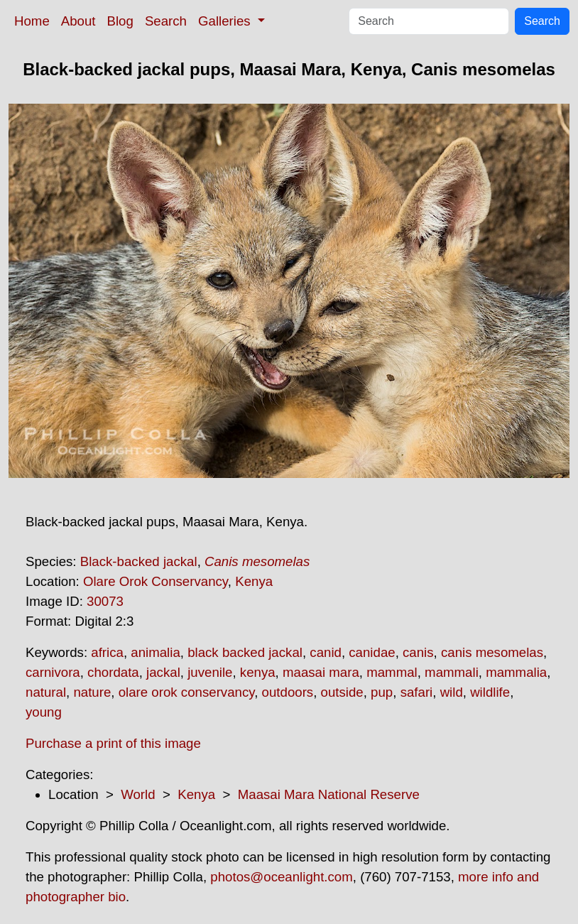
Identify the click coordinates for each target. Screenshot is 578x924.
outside (342, 692)
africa (107, 652)
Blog (120, 21)
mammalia (516, 672)
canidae (372, 652)
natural (46, 692)
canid (326, 652)
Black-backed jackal (139, 561)
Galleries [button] (226, 21)
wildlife (490, 692)
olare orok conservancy (187, 692)
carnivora (53, 672)
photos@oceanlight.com (281, 877)
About (78, 21)
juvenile (210, 672)
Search (166, 21)
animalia (155, 652)
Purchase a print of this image (113, 743)
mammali (452, 672)
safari (417, 692)
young (44, 712)
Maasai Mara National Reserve (329, 794)
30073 (105, 601)
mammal (392, 672)
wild (452, 692)
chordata (113, 672)
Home (32, 21)
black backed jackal (245, 652)
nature (92, 692)
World (138, 794)
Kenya (254, 581)
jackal (163, 672)
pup (382, 692)
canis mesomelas (492, 652)
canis (418, 652)
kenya (258, 672)
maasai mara (321, 672)
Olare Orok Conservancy (156, 581)
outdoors (288, 692)
